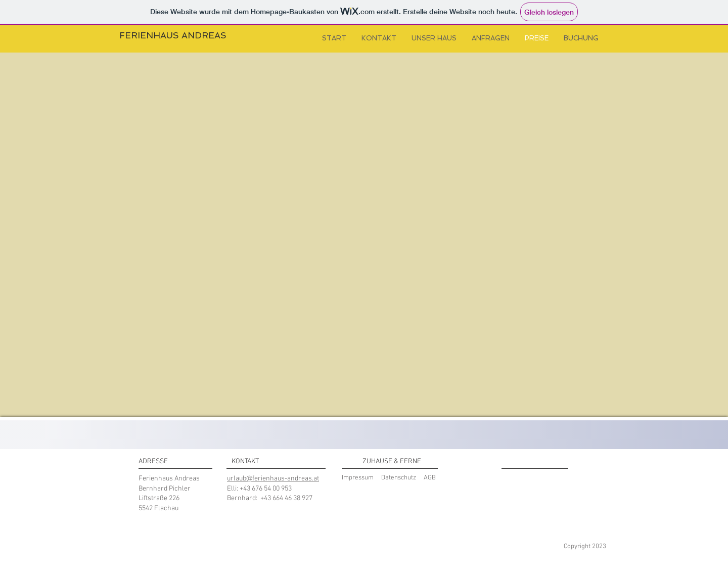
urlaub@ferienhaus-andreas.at (273, 479)
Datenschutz (399, 478)
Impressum (358, 478)
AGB (430, 478)
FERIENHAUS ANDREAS (173, 35)
